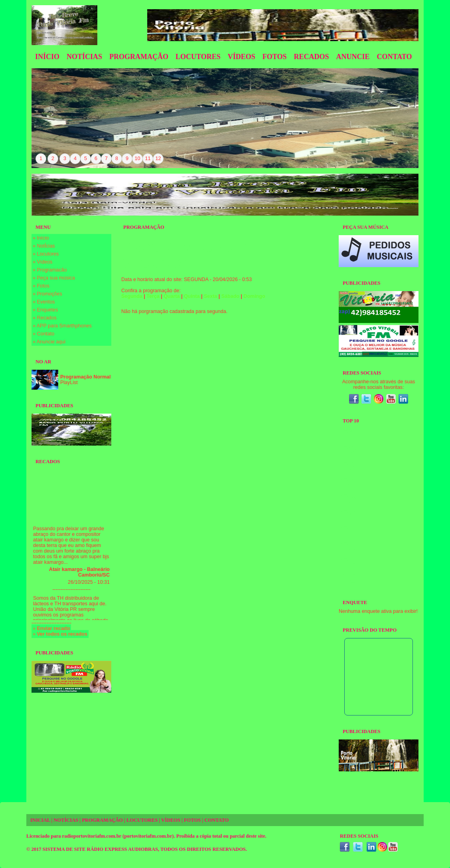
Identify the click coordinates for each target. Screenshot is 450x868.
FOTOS (192, 820)
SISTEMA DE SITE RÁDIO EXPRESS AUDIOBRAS (100, 849)
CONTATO (216, 820)
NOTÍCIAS (66, 820)
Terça (153, 296)
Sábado (230, 296)
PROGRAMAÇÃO (102, 820)
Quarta (172, 296)
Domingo (254, 296)
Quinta (192, 296)
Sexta (210, 296)
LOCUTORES (142, 820)
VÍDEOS (171, 820)
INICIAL (40, 820)
